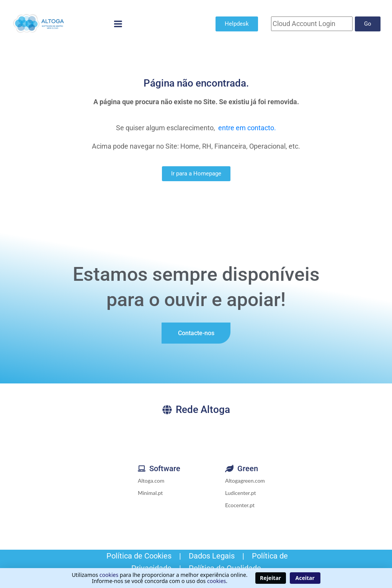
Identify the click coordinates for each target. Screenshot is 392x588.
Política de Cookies (138, 556)
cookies (109, 575)
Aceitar (305, 578)
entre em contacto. (247, 128)
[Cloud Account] (312, 24)
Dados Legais (212, 556)
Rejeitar (270, 578)
